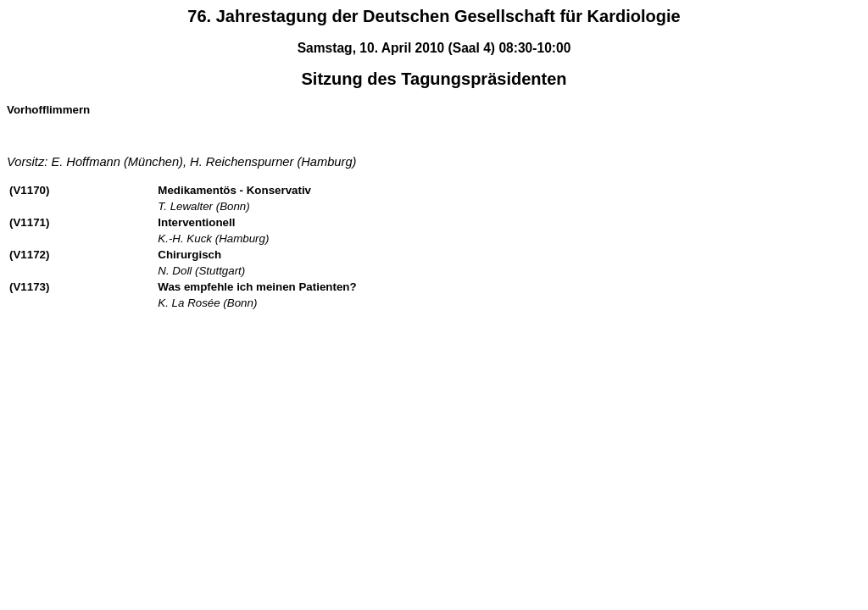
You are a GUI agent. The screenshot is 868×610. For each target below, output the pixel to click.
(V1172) (29, 255)
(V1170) (29, 190)
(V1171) (29, 222)
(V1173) (29, 287)
